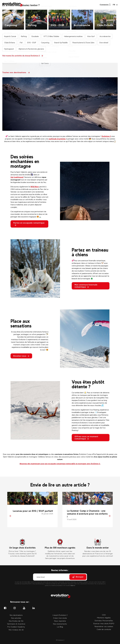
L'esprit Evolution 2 (60, 615)
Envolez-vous (21, 356)
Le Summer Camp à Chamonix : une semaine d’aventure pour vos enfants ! (87, 514)
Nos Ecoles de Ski (16, 621)
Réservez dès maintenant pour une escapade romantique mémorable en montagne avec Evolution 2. (60, 464)
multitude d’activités (57, 139)
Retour (8, 48)
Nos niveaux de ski (16, 630)
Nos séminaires (76, 6)
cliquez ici (73, 585)
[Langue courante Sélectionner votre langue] (115, 5)
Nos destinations (43, 6)
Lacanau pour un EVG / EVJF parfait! (33, 511)
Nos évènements (60, 624)
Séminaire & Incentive (16, 624)
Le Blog (60, 627)
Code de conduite (104, 629)
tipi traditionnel (17, 177)
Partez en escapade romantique (29, 224)
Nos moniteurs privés (59, 6)
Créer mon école (60, 618)
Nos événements (91, 6)
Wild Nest (35, 187)
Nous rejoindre (60, 621)
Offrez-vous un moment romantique (86, 438)
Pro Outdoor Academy (16, 627)
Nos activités (29, 6)
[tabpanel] (22, 548)
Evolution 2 (106, 136)
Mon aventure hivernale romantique (86, 286)
